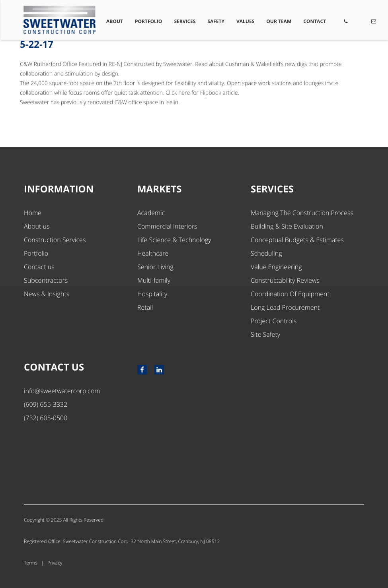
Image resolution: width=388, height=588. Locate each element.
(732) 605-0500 (46, 418)
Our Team (279, 21)
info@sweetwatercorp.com (62, 391)
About (115, 21)
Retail (145, 307)
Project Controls (274, 321)
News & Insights (47, 294)
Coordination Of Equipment (290, 294)
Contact (315, 21)
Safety (216, 21)
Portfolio (149, 21)
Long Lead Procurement (285, 307)
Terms (31, 563)
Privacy (55, 563)
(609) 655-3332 (46, 404)
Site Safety (265, 334)
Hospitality (152, 294)
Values (246, 21)
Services (185, 21)
